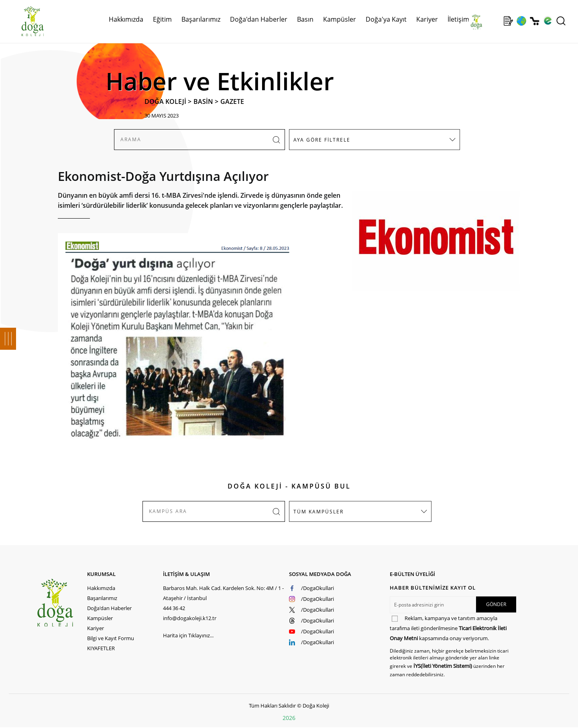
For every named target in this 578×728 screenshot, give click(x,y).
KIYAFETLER (101, 648)
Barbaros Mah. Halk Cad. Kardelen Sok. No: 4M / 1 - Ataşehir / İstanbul (223, 593)
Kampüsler (340, 19)
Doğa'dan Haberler (259, 19)
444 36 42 (174, 608)
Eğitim (162, 19)
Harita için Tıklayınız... (188, 635)
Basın (305, 19)
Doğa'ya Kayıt (386, 19)
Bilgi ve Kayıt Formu (111, 638)
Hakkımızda (126, 19)
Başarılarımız (201, 19)
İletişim (458, 19)
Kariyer (427, 19)
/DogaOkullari (317, 588)
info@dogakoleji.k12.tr (190, 618)
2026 (289, 718)
